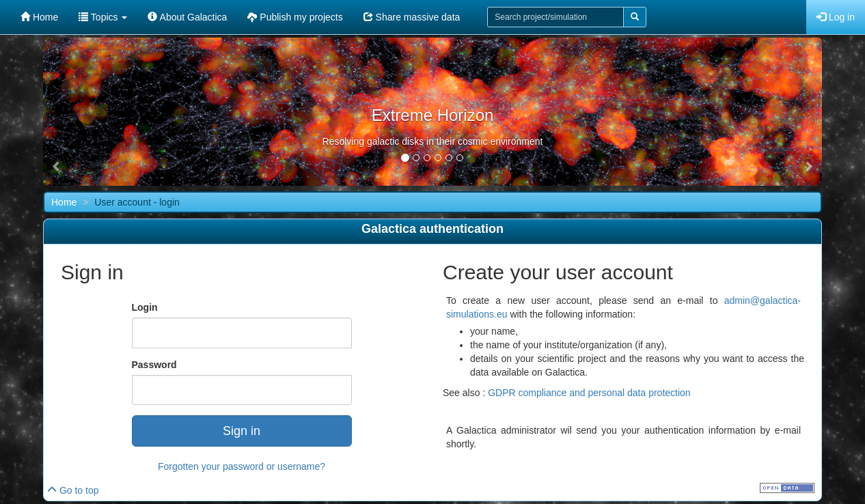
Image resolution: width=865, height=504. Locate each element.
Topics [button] (103, 17)
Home (39, 17)
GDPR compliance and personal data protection (589, 393)
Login (145, 307)
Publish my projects (295, 17)
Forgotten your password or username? (242, 466)
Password (154, 365)
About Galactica (187, 17)
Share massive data (412, 17)
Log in (836, 17)
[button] (57, 167)
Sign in (242, 431)
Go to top (73, 490)
